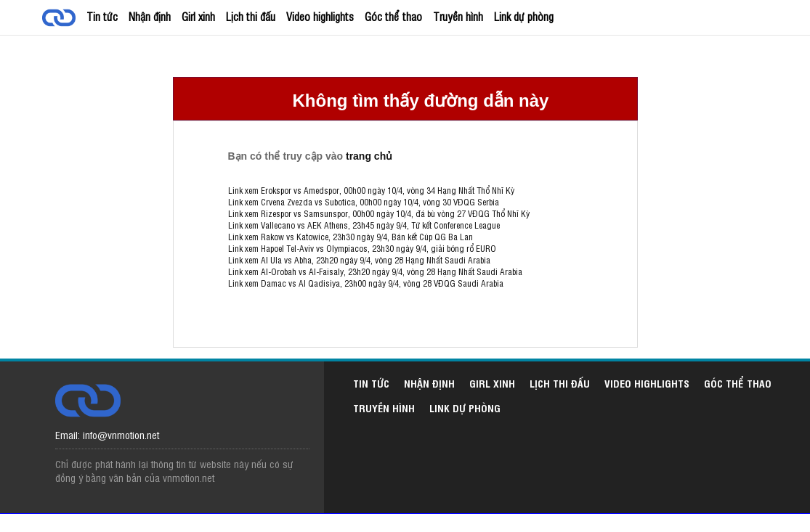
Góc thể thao (393, 16)
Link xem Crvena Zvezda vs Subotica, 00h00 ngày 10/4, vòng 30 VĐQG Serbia (364, 202)
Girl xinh (198, 16)
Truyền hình (458, 16)
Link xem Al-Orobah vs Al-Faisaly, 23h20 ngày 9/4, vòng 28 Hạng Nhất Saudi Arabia (375, 271)
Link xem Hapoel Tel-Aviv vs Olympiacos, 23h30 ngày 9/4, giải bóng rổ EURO (362, 248)
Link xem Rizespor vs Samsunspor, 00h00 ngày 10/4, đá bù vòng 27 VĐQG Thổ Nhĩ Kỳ (379, 213)
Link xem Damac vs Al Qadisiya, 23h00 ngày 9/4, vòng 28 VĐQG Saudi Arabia (366, 283)
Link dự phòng (524, 16)
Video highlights (320, 16)
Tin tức (102, 16)
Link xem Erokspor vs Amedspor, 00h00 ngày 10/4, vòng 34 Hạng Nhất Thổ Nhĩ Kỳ (371, 190)
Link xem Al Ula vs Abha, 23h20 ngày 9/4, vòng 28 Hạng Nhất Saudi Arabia (359, 260)
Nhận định (150, 16)
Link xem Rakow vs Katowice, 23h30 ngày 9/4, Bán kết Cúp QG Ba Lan (351, 237)
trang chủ (369, 156)
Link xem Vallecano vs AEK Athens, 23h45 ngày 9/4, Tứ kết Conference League (364, 225)
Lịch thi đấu (251, 16)
